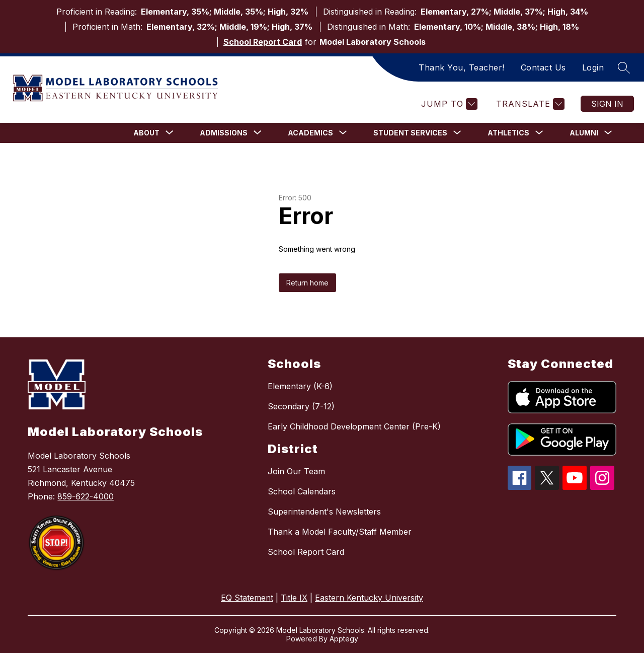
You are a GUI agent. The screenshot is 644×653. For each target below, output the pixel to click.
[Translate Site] (529, 104)
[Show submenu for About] (146, 133)
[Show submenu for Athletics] (508, 133)
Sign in (607, 104)
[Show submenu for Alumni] (584, 133)
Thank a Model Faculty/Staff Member (340, 532)
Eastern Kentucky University (369, 598)
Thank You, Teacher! (462, 67)
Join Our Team (296, 471)
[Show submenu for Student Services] (410, 133)
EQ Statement (247, 598)
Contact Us (543, 67)
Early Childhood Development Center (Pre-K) (354, 426)
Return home (307, 283)
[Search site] (624, 67)
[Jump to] (448, 104)
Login (593, 67)
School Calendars (302, 491)
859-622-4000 (86, 496)
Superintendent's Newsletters (324, 512)
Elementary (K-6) (300, 386)
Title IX (294, 598)
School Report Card (263, 42)
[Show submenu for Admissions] (224, 133)
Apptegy (344, 639)
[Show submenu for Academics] (310, 133)
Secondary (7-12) (301, 406)
